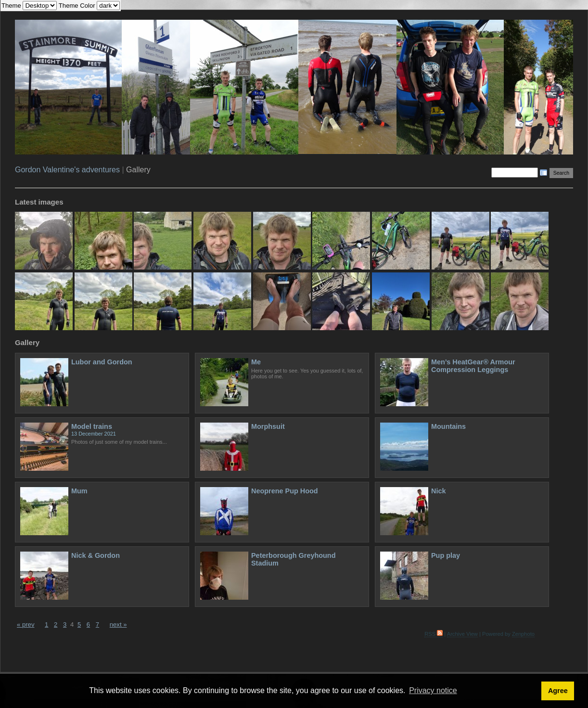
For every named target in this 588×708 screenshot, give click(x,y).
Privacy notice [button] (433, 690)
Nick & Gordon (96, 555)
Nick (438, 491)
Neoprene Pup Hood (285, 491)
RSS (434, 634)
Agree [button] (558, 691)
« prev (26, 624)
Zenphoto (523, 634)
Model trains (92, 426)
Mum (79, 491)
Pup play (446, 555)
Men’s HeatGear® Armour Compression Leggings (473, 366)
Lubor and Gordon (102, 362)
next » (118, 624)
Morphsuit (268, 426)
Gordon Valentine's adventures (67, 170)
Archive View (462, 634)
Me (256, 362)
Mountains (448, 426)
